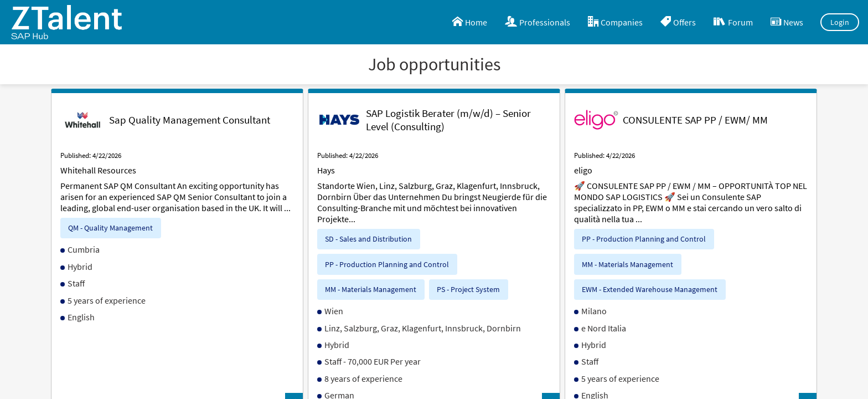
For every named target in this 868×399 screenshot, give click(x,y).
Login (840, 22)
